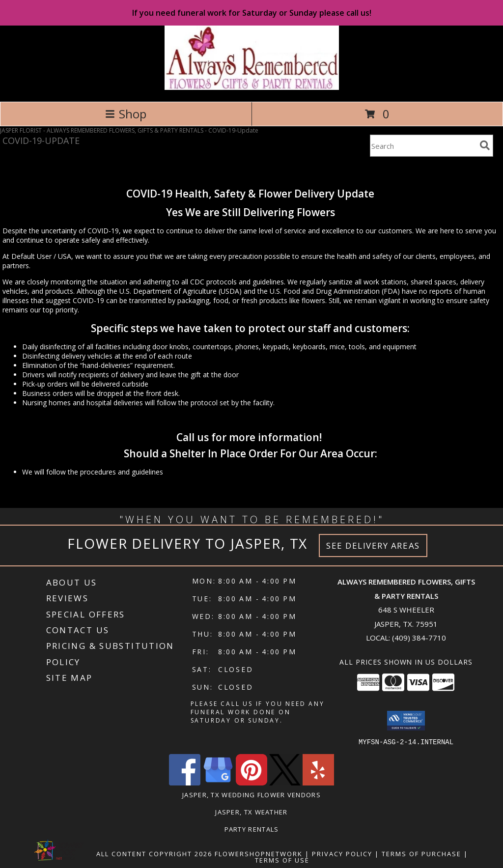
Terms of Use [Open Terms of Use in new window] (282, 860)
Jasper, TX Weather (251, 812)
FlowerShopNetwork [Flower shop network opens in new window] (259, 853)
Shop (126, 114)
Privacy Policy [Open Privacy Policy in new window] (342, 853)
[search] (485, 145)
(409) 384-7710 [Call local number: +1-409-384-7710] (419, 638)
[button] (406, 721)
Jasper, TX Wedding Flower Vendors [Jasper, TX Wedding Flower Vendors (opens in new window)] (251, 794)
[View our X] (285, 782)
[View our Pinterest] (251, 782)
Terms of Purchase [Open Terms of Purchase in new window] (421, 853)
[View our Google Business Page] (218, 782)
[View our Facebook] (185, 782)
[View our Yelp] (318, 782)
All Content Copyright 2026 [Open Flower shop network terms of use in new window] (154, 853)
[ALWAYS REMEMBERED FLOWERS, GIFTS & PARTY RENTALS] (252, 87)
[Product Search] (423, 146)
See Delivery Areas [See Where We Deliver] (373, 546)
